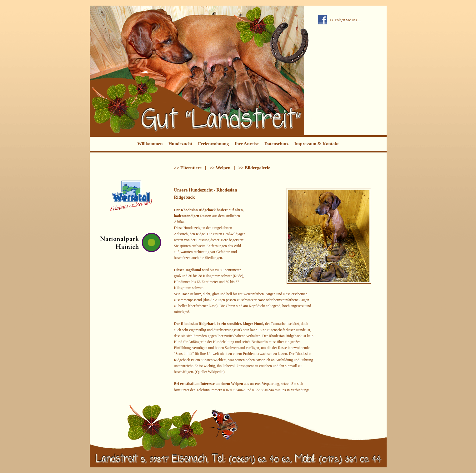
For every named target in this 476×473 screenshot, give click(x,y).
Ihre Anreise (246, 144)
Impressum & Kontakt (317, 144)
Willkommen (150, 144)
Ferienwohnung (214, 144)
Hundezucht (180, 144)
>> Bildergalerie (254, 168)
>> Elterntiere (188, 168)
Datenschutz (276, 144)
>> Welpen (220, 168)
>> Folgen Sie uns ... (345, 20)
